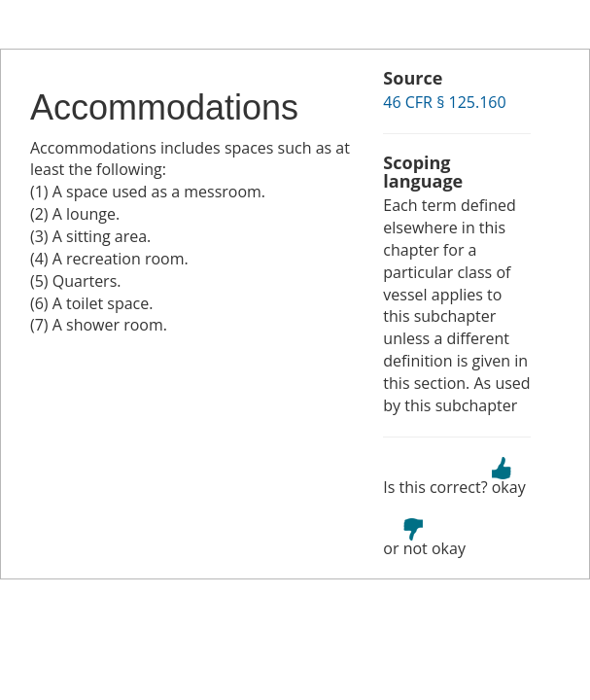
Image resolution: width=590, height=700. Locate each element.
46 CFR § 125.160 (444, 102)
